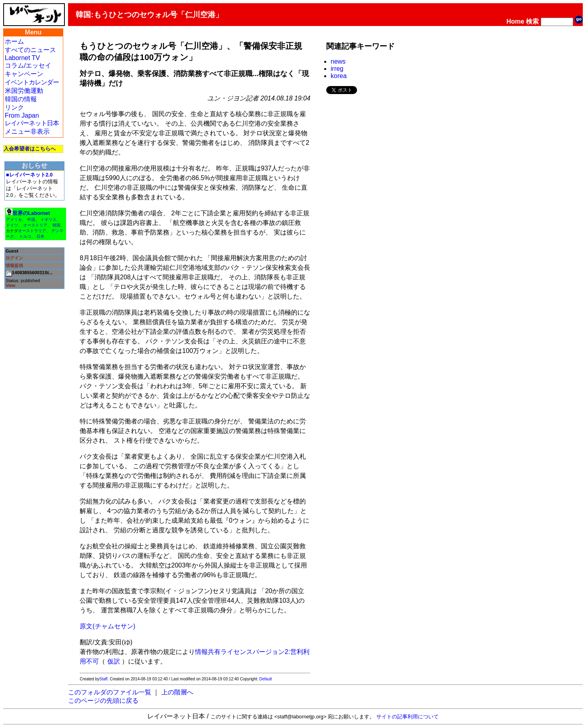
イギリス (48, 220)
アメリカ (14, 220)
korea (339, 76)
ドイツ (12, 225)
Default (266, 679)
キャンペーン (24, 74)
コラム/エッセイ (28, 65)
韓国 (56, 225)
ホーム (14, 41)
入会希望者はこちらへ (30, 149)
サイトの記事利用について (407, 717)
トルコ (25, 236)
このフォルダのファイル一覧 (110, 692)
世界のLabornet (31, 213)
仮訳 (114, 661)
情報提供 (14, 265)
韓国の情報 (21, 99)
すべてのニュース (30, 50)
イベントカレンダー (32, 82)
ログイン (14, 258)
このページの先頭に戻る (103, 701)
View (10, 285)
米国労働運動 (24, 91)
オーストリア (35, 225)
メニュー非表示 (27, 131)
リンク (14, 107)
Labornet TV (22, 58)
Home (515, 21)
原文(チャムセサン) (107, 626)
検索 (532, 21)
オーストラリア (32, 231)
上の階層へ (177, 692)
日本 (40, 236)
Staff (103, 679)
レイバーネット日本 (32, 123)
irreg (337, 69)
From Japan (22, 115)
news (338, 61)
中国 (31, 220)
